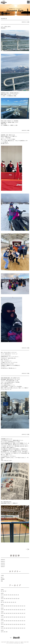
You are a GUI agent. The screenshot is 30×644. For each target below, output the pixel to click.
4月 (12, 595)
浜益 (2, 581)
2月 (3, 591)
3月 (2, 591)
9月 (9, 599)
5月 (17, 599)
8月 (6, 595)
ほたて (2, 577)
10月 (6, 599)
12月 (2, 595)
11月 (4, 595)
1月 (5, 591)
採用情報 (3, 579)
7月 (8, 595)
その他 (28, 22)
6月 (10, 595)
